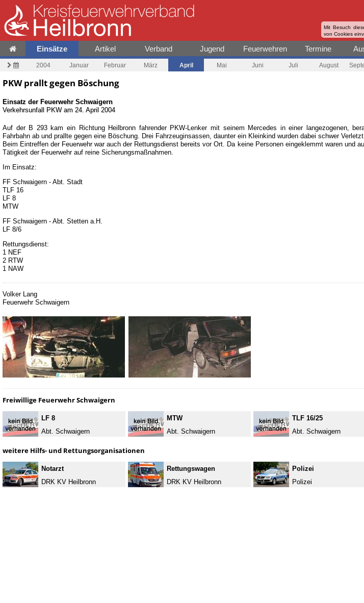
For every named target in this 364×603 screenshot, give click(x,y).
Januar (79, 65)
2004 (43, 65)
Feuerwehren (265, 49)
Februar (115, 65)
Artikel (105, 49)
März (151, 65)
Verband (159, 49)
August (329, 65)
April (186, 65)
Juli (293, 65)
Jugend (212, 49)
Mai (222, 65)
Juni (258, 65)
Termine (318, 49)
